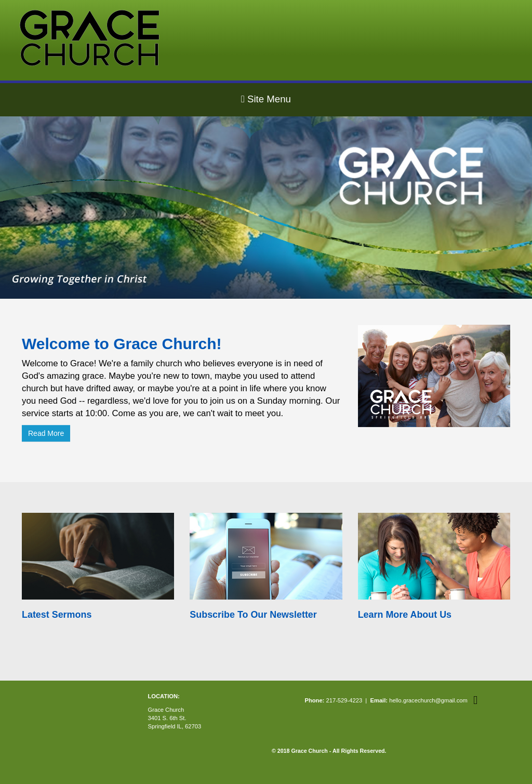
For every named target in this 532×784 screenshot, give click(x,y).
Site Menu (266, 99)
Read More (46, 433)
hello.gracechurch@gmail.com (428, 700)
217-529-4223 (344, 700)
